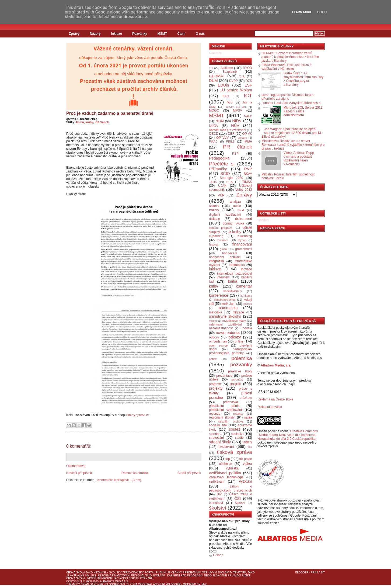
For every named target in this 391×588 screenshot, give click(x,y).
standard (215, 434)
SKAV (248, 174)
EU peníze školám (236, 90)
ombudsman (218, 341)
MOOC (214, 110)
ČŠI (238, 499)
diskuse (214, 219)
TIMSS (247, 182)
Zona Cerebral (141, 584)
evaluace (223, 240)
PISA (248, 141)
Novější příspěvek (79, 473)
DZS (249, 81)
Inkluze (116, 34)
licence (247, 304)
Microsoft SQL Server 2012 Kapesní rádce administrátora (303, 111)
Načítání (215, 53)
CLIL (242, 76)
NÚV (235, 126)
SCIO (225, 174)
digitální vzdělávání (225, 215)
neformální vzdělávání (225, 324)
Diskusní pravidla (270, 407)
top (228, 459)
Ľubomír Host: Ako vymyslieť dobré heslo (291, 103)
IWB (230, 102)
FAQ (226, 96)
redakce (238, 414)
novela (247, 328)
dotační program (221, 228)
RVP (248, 169)
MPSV (238, 110)
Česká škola (76, 573)
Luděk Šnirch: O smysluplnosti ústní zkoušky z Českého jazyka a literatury (303, 79)
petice (213, 359)
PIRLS (230, 141)
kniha (80, 122)
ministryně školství (225, 316)
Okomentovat (76, 466)
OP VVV (223, 138)
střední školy (220, 442)
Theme (71, 584)
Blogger (302, 573)
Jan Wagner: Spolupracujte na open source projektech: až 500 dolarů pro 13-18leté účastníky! (292, 133)
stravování (216, 438)
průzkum (246, 398)
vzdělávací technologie (226, 477)
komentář (244, 286)
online (239, 341)
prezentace (224, 376)
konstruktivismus (225, 300)
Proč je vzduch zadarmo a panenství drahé (110, 113)
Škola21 (240, 503)
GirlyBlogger (170, 584)
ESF (248, 85)
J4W (204, 584)
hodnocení (230, 253)
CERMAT (217, 76)
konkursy (246, 296)
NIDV (237, 121)
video (247, 464)
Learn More (302, 12)
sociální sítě (218, 425)
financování (242, 244)
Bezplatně (230, 72)
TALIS (213, 182)
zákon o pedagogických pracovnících (231, 488)
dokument (244, 219)
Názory (95, 34)
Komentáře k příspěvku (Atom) (119, 480)
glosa (224, 249)
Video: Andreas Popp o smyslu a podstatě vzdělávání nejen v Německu (299, 158)
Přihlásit (318, 573)
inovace (247, 269)
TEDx (230, 182)
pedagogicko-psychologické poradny (231, 351)
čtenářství (216, 503)
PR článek (102, 122)
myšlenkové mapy (234, 321)
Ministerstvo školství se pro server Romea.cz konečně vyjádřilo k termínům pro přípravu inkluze (293, 145)
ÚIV (219, 494)
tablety (247, 442)
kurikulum (228, 304)
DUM (213, 81)
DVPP (234, 81)
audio (237, 206)
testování (226, 447)
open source (218, 345)
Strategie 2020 (231, 178)
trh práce (246, 459)
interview (223, 277)
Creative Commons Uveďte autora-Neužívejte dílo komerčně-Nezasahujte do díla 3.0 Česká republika (288, 435)
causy (214, 210)
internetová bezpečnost (235, 274)
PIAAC (213, 141)
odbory (214, 337)
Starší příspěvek (189, 473)
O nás (200, 34)
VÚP (221, 195)
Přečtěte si (222, 164)
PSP (235, 154)
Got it (322, 12)
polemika (242, 358)
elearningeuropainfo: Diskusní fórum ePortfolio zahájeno (287, 97)
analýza (235, 202)
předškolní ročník (224, 406)
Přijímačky (218, 169)
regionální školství (222, 417)
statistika (237, 434)
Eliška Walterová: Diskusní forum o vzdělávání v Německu (287, 67)
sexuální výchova (231, 421)
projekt (235, 384)
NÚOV (214, 126)
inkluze (215, 269)
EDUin (224, 85)
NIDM (220, 121)
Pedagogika (219, 158)
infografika (216, 261)
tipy (250, 447)
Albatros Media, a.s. (276, 365)
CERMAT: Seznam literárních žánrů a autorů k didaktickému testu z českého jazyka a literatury (290, 57)
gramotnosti (244, 249)
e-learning (216, 236)
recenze (215, 414)
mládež (213, 321)
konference (219, 295)
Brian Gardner (92, 584)
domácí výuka (233, 223)
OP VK (247, 134)
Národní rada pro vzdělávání (227, 130)
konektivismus (233, 291)
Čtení (181, 34)
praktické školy (240, 371)
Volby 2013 (244, 190)
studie (239, 438)
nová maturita (228, 333)
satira (248, 417)
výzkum (245, 481)
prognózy (237, 379)
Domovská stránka (135, 473)
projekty (216, 388)
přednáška (231, 402)
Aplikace (227, 68)
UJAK (222, 186)
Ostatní (242, 138)
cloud (240, 210)
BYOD (247, 68)
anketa (214, 206)
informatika (237, 265)
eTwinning (245, 236)
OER (231, 134)
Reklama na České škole (275, 399)
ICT (248, 96)
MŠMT (162, 34)
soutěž (235, 429)
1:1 (211, 68)
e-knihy (235, 232)
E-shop (218, 555)
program (215, 384)
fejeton (242, 240)
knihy (89, 122)
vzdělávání (217, 482)
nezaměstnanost (221, 328)
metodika (216, 312)
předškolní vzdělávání (225, 410)
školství (218, 508)
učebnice (225, 464)
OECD (214, 134)
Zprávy (74, 34)
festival (214, 244)
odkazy (235, 337)
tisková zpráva (235, 452)
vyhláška (232, 468)
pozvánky (241, 364)
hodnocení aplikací (225, 257)
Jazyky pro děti (236, 107)
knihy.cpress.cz (139, 415)
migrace (238, 312)
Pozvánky (140, 34)
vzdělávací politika (225, 473)
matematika (228, 308)
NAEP (248, 116)
